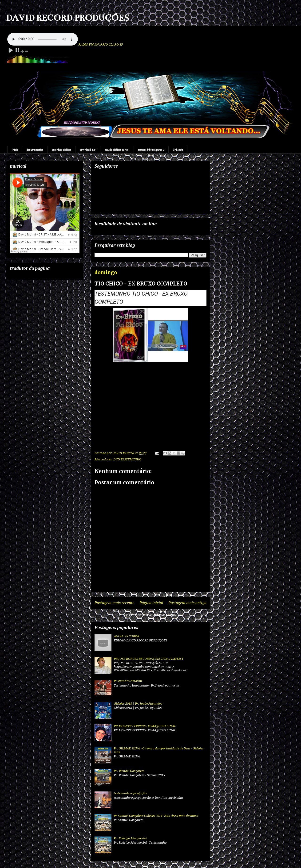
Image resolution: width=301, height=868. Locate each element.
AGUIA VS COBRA (126, 636)
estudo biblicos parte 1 (117, 150)
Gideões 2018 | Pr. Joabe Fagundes (138, 704)
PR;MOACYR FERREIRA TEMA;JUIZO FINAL (145, 726)
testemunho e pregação (130, 793)
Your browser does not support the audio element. (43, 39)
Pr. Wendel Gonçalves (129, 771)
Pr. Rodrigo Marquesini (130, 838)
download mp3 (88, 150)
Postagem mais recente (114, 603)
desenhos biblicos (61, 150)
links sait (178, 150)
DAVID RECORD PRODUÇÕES (68, 18)
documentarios (35, 150)
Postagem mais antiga (187, 603)
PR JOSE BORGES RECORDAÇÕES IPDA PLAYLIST (149, 659)
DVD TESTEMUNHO (127, 459)
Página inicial (151, 603)
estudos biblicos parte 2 (151, 150)
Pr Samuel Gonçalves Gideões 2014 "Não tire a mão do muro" (156, 816)
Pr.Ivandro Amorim (128, 681)
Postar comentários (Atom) (157, 615)
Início (15, 150)
